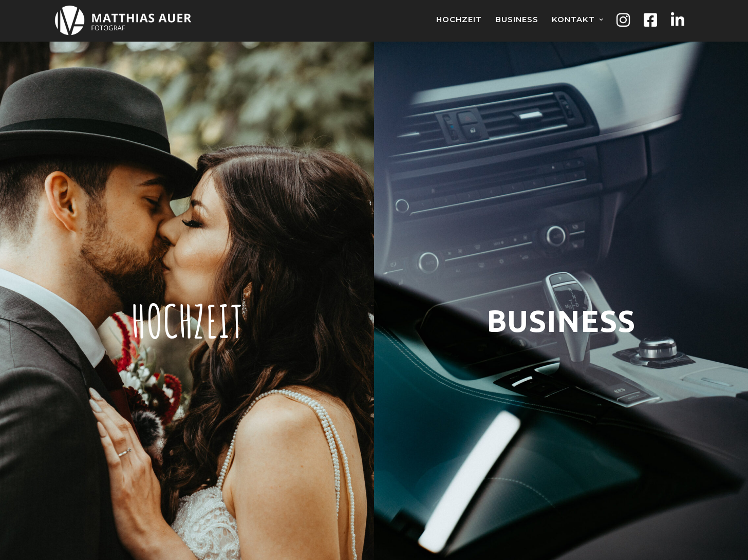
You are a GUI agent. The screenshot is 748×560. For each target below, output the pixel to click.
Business (517, 19)
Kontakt (573, 19)
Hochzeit (459, 19)
